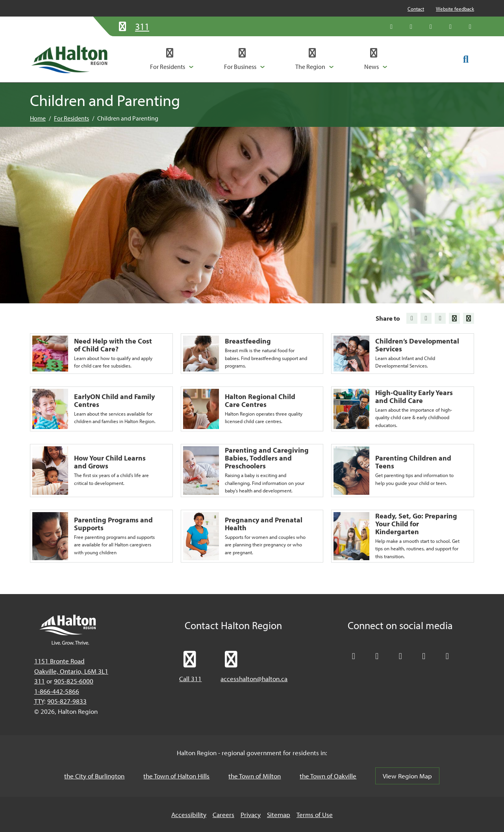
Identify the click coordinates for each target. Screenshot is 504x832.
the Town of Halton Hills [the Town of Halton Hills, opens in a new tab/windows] (176, 776)
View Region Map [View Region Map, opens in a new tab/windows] (407, 776)
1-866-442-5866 (57, 691)
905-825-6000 (74, 681)
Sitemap (279, 814)
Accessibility (189, 814)
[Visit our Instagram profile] (470, 26)
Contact (416, 9)
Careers (223, 814)
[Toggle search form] (466, 59)
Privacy (251, 814)
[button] (172, 59)
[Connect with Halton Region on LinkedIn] (431, 26)
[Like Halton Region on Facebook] (411, 26)
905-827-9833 (67, 701)
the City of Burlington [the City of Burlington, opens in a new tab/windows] (94, 776)
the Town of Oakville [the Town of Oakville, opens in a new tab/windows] (328, 776)
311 (40, 681)
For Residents (71, 118)
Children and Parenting (128, 118)
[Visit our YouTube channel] (450, 26)
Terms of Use (315, 814)
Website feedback (455, 9)
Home (38, 118)
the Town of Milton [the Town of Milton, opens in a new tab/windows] (255, 776)
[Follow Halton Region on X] (391, 26)
